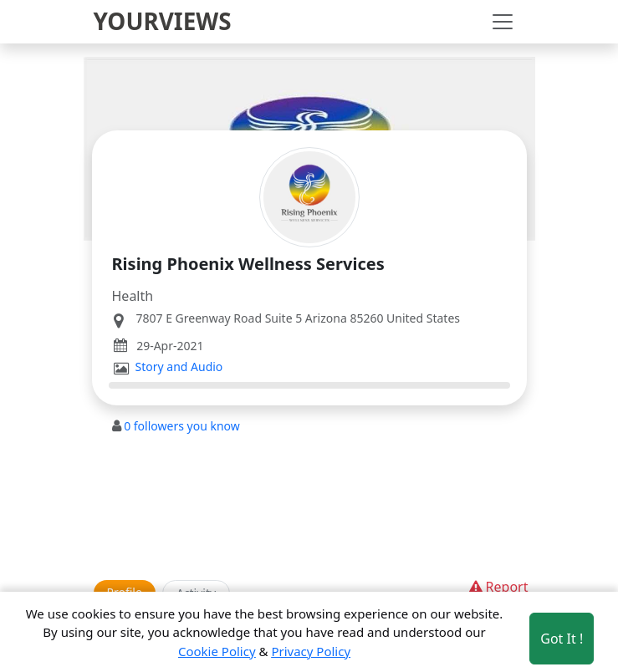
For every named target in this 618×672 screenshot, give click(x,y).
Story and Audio (179, 367)
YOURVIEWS (163, 21)
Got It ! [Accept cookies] (562, 639)
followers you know (182, 426)
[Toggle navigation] (503, 22)
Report (497, 587)
